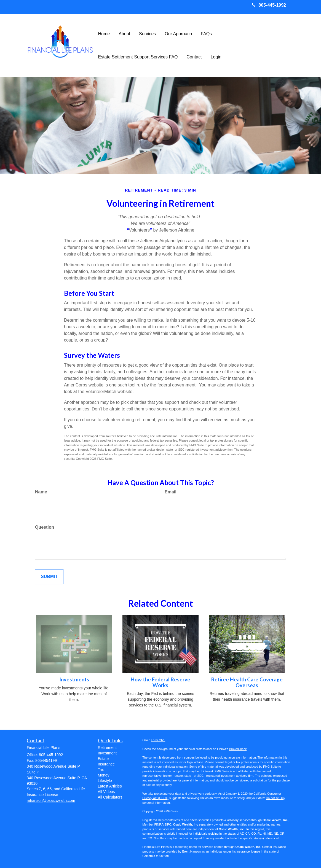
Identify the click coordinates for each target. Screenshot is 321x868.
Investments (74, 679)
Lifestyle (105, 781)
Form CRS (158, 740)
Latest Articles (110, 786)
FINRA (159, 824)
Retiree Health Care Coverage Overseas (247, 682)
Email (171, 492)
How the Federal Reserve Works (160, 682)
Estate (103, 759)
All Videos (106, 792)
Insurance (106, 764)
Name (41, 492)
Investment (107, 753)
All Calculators (110, 797)
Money (104, 775)
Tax (101, 770)
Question (45, 527)
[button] (124, 34)
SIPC (168, 824)
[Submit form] (49, 577)
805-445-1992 (269, 5)
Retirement (107, 748)
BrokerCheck (238, 749)
